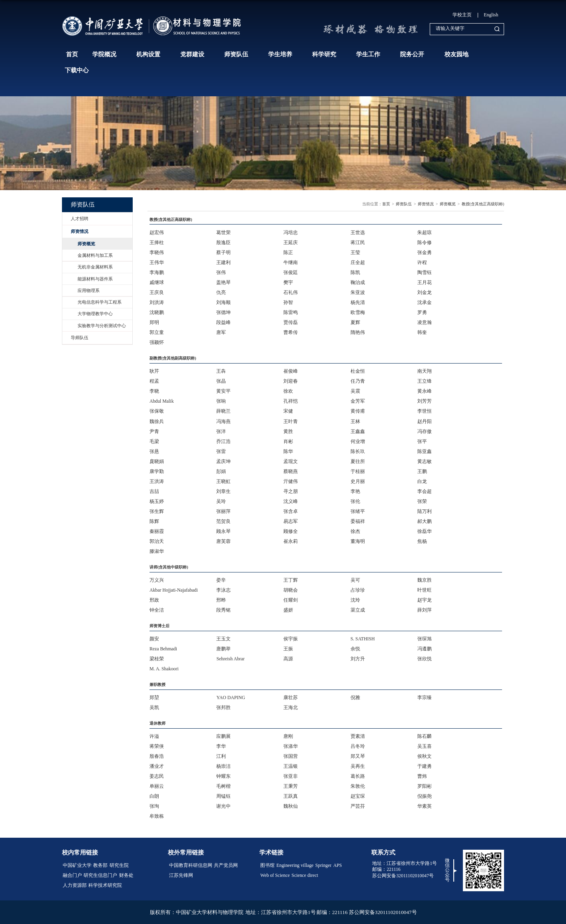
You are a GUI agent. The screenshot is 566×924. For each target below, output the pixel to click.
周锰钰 (223, 796)
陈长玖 (358, 451)
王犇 (221, 371)
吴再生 (358, 766)
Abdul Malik (162, 401)
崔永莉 (291, 541)
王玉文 (223, 639)
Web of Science (275, 875)
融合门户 (72, 875)
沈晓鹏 (157, 312)
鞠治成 (358, 282)
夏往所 (358, 461)
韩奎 (422, 332)
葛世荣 (223, 232)
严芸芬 (358, 806)
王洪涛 (157, 481)
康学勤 (157, 471)
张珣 (154, 806)
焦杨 (422, 541)
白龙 (422, 481)
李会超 (424, 491)
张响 (221, 401)
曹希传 (291, 332)
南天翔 (424, 371)
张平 (422, 441)
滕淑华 (157, 551)
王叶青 (291, 421)
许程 (422, 262)
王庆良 (157, 292)
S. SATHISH (363, 639)
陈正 (288, 252)
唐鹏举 (223, 649)
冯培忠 (291, 232)
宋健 (288, 411)
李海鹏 (157, 272)
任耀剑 (291, 600)
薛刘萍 (424, 610)
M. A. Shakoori (164, 669)
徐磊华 (424, 531)
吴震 (355, 391)
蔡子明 (223, 252)
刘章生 (223, 491)
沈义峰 (291, 501)
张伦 (355, 501)
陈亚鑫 (424, 451)
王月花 (424, 282)
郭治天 (157, 541)
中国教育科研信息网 (191, 865)
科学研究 (324, 54)
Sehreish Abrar (230, 659)
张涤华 (291, 746)
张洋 (221, 431)
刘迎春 (291, 381)
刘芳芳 (424, 401)
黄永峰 (424, 391)
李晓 (154, 391)
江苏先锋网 (181, 875)
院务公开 (412, 54)
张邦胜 (223, 707)
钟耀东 (223, 776)
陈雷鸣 (291, 312)
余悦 (355, 649)
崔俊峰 (291, 371)
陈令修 (424, 242)
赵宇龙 (424, 600)
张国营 (291, 756)
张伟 (221, 272)
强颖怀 (157, 342)
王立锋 (424, 381)
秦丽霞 (157, 531)
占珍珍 (358, 590)
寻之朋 (291, 491)
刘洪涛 (157, 302)
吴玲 (221, 501)
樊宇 (288, 282)
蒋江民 (358, 242)
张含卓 (291, 511)
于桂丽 (358, 471)
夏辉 (355, 322)
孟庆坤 (223, 461)
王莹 (355, 252)
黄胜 (288, 431)
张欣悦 (424, 659)
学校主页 (462, 15)
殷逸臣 (223, 242)
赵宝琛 (358, 796)
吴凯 (154, 707)
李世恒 (424, 411)
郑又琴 (358, 756)
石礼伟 (291, 292)
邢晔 (221, 600)
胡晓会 (291, 590)
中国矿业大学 (77, 865)
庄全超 (358, 262)
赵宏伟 (157, 232)
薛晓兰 (223, 411)
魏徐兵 (157, 421)
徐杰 (355, 531)
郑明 (154, 322)
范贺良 (223, 521)
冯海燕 (223, 421)
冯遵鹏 (424, 649)
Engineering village (295, 865)
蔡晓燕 (291, 471)
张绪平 (358, 511)
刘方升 (358, 659)
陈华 (288, 451)
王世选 (358, 232)
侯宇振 (291, 639)
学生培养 (280, 54)
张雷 (221, 451)
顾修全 (291, 531)
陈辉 (154, 521)
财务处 (126, 875)
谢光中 (223, 806)
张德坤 (223, 312)
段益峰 (223, 322)
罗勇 (422, 312)
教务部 (100, 865)
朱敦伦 (358, 786)
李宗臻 (424, 697)
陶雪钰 (424, 272)
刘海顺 (223, 302)
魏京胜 (424, 580)
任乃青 (358, 381)
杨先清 (358, 302)
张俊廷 (291, 272)
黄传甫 (358, 411)
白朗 (154, 796)
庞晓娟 (157, 461)
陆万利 (424, 511)
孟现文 (291, 461)
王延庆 (291, 242)
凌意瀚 (424, 322)
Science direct (305, 875)
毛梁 (154, 441)
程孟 (154, 381)
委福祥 (358, 521)
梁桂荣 (157, 659)
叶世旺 (424, 590)
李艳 (355, 491)
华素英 (424, 806)
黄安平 (223, 391)
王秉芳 (291, 786)
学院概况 (104, 54)
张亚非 (291, 776)
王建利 (223, 262)
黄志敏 (424, 461)
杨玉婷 (157, 501)
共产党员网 (226, 865)
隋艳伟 (358, 332)
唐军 (221, 332)
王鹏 (422, 471)
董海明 (358, 541)
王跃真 (291, 796)
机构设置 (148, 54)
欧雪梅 (358, 312)
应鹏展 (223, 736)
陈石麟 (424, 736)
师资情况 (426, 204)
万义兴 (157, 580)
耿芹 (154, 371)
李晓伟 (157, 252)
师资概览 (448, 204)
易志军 (291, 521)
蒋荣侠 (157, 746)
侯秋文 (424, 756)
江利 (221, 756)
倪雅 (355, 697)
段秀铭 (223, 610)
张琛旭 (424, 639)
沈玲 (355, 600)
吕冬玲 (358, 746)
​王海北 (291, 707)
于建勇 (424, 766)
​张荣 (422, 501)
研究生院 (119, 865)
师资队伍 (236, 54)
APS (338, 865)
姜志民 (157, 776)
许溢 (154, 736)
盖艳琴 (223, 282)
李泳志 (223, 590)
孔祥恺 (291, 401)
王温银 (291, 766)
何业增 (358, 441)
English (491, 15)
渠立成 (358, 610)
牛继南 (291, 262)
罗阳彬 (424, 786)
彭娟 (221, 471)
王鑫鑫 (358, 431)
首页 (72, 54)
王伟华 (157, 262)
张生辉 (157, 511)
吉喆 (154, 491)
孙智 (288, 302)
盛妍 (288, 610)
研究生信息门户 (100, 875)
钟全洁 (157, 610)
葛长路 (358, 776)
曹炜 (422, 776)
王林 (355, 421)
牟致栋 (157, 816)
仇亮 (221, 292)
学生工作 (368, 54)
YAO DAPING (231, 697)
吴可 (355, 580)
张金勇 (424, 252)
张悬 (154, 451)
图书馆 (267, 865)
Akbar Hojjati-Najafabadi (174, 590)
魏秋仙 (291, 806)
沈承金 (424, 302)
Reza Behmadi (163, 649)
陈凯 (355, 272)
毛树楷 (223, 786)
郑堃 (154, 697)
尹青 (154, 431)
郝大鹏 (424, 521)
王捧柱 (157, 242)
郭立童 (157, 332)
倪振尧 (424, 796)
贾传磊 (291, 322)
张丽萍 (223, 511)
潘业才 (157, 766)
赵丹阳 (424, 421)
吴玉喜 (424, 746)
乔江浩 (223, 441)
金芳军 (358, 401)
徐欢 (288, 391)
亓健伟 (291, 481)
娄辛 (221, 580)
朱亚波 (358, 292)
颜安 (154, 639)
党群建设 (192, 54)
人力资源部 (75, 885)
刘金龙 (424, 292)
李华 (221, 746)
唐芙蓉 (223, 541)
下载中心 (77, 70)
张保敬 (157, 411)
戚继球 (157, 282)
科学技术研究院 (105, 885)
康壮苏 (291, 697)
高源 (288, 659)
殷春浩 (157, 756)
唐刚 (288, 736)
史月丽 (358, 481)
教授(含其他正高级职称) (483, 204)
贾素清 (358, 736)
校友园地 (456, 54)
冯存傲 (424, 431)
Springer (324, 865)
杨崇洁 (223, 766)
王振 (288, 649)
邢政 (154, 600)
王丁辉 (291, 580)
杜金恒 (358, 371)
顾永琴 (223, 531)
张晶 (221, 381)
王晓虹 (223, 481)
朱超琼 (424, 232)
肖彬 (288, 441)
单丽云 (157, 786)
